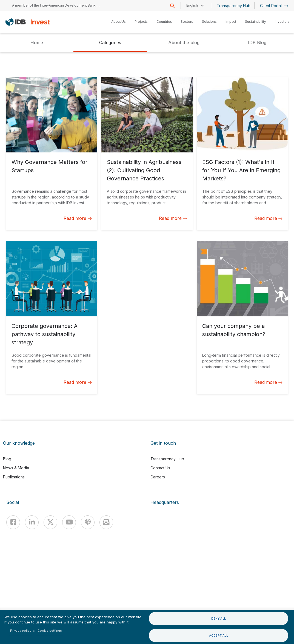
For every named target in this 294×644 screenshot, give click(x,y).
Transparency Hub (234, 6)
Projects (141, 22)
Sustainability (256, 22)
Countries (164, 22)
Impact (231, 22)
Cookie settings (50, 631)
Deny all (219, 619)
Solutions (209, 22)
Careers (158, 477)
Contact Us (160, 468)
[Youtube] (69, 522)
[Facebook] (13, 522)
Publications (14, 477)
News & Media (16, 468)
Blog (7, 459)
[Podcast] (88, 522)
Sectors (187, 22)
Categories (110, 42)
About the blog (184, 42)
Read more (78, 218)
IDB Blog (257, 42)
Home (37, 42)
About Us (119, 22)
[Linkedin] (32, 522)
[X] (50, 522)
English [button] (192, 5)
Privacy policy (21, 631)
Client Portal (274, 6)
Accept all (219, 636)
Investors (282, 22)
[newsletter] (106, 522)
